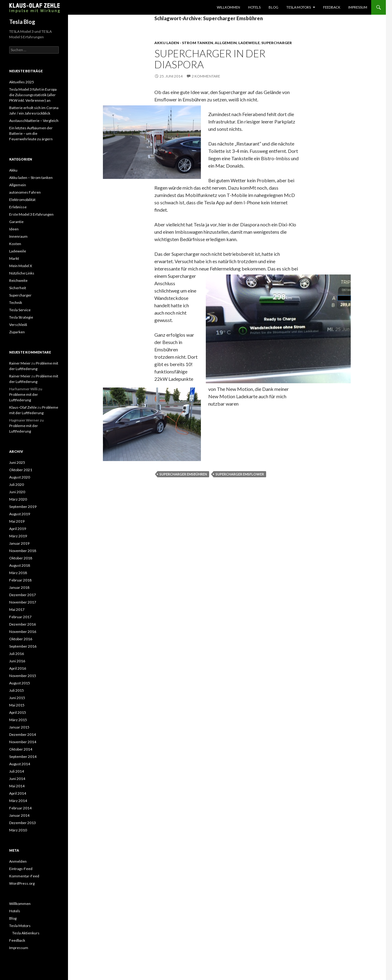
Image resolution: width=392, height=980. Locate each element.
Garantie (16, 222)
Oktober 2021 (21, 470)
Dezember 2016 (23, 624)
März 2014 (18, 801)
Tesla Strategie (21, 317)
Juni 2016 (17, 661)
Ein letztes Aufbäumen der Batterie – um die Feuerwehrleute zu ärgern (31, 133)
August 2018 (20, 565)
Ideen (14, 229)
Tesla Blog (22, 22)
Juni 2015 (17, 698)
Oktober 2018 (21, 558)
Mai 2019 (17, 521)
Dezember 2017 (23, 595)
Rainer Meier (20, 363)
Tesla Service (20, 310)
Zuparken (17, 332)
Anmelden (18, 861)
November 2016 (23, 632)
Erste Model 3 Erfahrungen (31, 214)
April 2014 (18, 793)
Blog (273, 7)
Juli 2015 (17, 690)
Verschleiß (18, 325)
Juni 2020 (17, 492)
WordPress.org (22, 883)
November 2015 (23, 676)
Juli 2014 (17, 771)
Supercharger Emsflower (240, 474)
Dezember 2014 (23, 734)
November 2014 (23, 742)
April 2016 (18, 668)
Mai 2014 (17, 786)
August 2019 (20, 514)
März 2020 (18, 499)
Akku (13, 170)
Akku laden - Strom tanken (184, 43)
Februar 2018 (20, 580)
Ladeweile (249, 43)
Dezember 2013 (23, 823)
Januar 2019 (19, 543)
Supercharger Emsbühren (183, 474)
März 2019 (18, 536)
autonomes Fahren (25, 192)
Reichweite (18, 280)
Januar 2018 (19, 587)
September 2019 (23, 507)
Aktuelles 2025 (22, 82)
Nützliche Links (22, 273)
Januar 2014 (19, 815)
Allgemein (226, 43)
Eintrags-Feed (21, 869)
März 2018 (18, 573)
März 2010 (18, 830)
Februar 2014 (20, 808)
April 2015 (18, 712)
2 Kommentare (206, 76)
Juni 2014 (17, 779)
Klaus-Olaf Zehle (23, 407)
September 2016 (23, 646)
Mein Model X (21, 266)
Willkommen (228, 7)
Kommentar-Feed (24, 876)
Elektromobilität (22, 200)
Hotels (254, 7)
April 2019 (18, 529)
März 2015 (18, 720)
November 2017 (23, 602)
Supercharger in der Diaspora (210, 59)
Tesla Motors (299, 7)
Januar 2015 (19, 727)
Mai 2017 (17, 609)
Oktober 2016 (21, 639)
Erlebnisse (18, 207)
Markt (14, 258)
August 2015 (20, 683)
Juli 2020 (17, 484)
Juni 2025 (17, 462)
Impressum (358, 7)
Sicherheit (18, 288)
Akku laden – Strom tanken (31, 178)
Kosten (15, 244)
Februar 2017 (20, 617)
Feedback (332, 7)
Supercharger (277, 43)
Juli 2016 (17, 654)
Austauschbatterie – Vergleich (34, 121)
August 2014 (20, 764)
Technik (16, 303)
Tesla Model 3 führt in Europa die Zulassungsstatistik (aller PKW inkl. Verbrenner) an (33, 95)
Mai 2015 (17, 705)
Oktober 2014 (21, 749)
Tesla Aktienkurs (26, 933)
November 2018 (23, 551)
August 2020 (20, 477)
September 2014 (23, 757)
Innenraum (18, 236)
